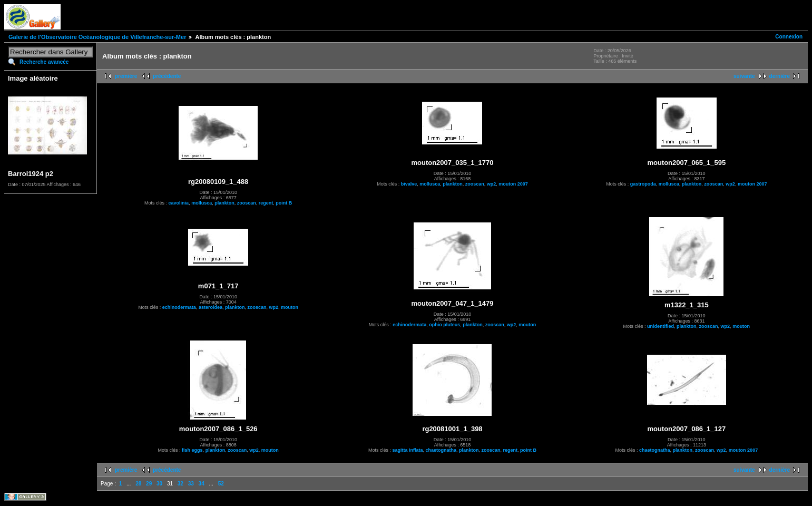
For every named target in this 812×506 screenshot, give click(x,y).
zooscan (247, 203)
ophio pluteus (444, 325)
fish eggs (192, 450)
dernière (780, 76)
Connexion (789, 37)
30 (159, 484)
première (126, 76)
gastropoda (643, 184)
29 (149, 484)
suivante (744, 76)
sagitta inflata (407, 450)
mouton (290, 307)
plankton (224, 203)
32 (180, 484)
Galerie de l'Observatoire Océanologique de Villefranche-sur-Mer (97, 37)
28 (138, 484)
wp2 (492, 184)
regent (266, 203)
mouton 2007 (513, 184)
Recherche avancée (44, 62)
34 (202, 484)
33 (191, 484)
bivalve (409, 184)
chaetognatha (441, 450)
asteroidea (211, 307)
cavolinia (179, 203)
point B (284, 203)
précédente (167, 76)
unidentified (661, 326)
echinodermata (179, 307)
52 (221, 484)
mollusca (202, 203)
